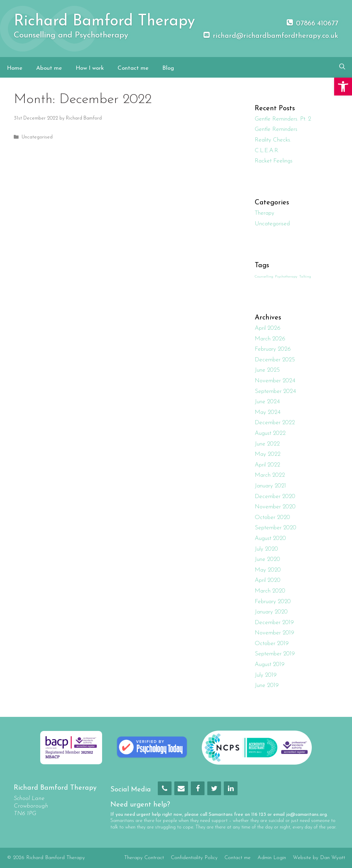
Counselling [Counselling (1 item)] (264, 277)
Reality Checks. (273, 140)
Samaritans (221, 815)
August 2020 (270, 538)
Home (15, 68)
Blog (168, 68)
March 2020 (270, 591)
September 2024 (275, 391)
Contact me (133, 68)
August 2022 (270, 433)
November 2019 (274, 633)
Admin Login (272, 858)
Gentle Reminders (276, 129)
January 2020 (271, 612)
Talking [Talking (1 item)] (305, 277)
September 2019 (275, 654)
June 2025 (267, 370)
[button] (343, 87)
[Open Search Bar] (342, 67)
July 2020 (266, 549)
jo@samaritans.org (306, 815)
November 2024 (275, 381)
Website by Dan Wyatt (319, 858)
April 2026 (268, 328)
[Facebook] (198, 788)
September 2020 (276, 528)
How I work (90, 68)
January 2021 (270, 486)
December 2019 (274, 623)
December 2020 (275, 497)
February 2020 (273, 602)
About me (49, 68)
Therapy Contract (144, 858)
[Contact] (181, 788)
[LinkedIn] (231, 788)
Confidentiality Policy (194, 858)
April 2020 (268, 580)
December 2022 (275, 423)
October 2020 (272, 517)
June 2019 (267, 685)
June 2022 (267, 444)
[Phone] (165, 788)
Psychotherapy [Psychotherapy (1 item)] (286, 277)
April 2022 (267, 465)
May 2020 (268, 570)
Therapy (265, 213)
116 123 (259, 815)
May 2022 (268, 454)
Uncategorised (37, 138)
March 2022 (270, 475)
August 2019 (270, 664)
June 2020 (267, 559)
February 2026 (273, 349)
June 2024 (267, 402)
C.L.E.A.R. (267, 151)
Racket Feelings (274, 161)
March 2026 (270, 339)
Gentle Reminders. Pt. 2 (283, 119)
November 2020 (275, 507)
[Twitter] (214, 788)
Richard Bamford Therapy (104, 21)
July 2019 (266, 675)
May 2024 (268, 412)
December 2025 (275, 360)
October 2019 (272, 644)
